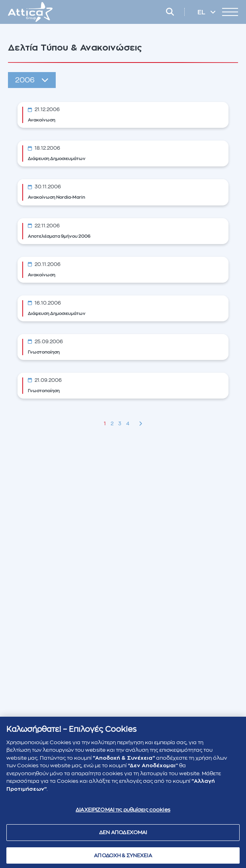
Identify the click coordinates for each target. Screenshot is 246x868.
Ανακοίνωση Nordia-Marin (57, 197)
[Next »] (141, 424)
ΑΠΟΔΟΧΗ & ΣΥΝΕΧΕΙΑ (123, 858)
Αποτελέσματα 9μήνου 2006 (59, 236)
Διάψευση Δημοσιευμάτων (57, 159)
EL (202, 12)
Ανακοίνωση (42, 120)
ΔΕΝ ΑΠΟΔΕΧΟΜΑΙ (123, 835)
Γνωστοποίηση (44, 352)
